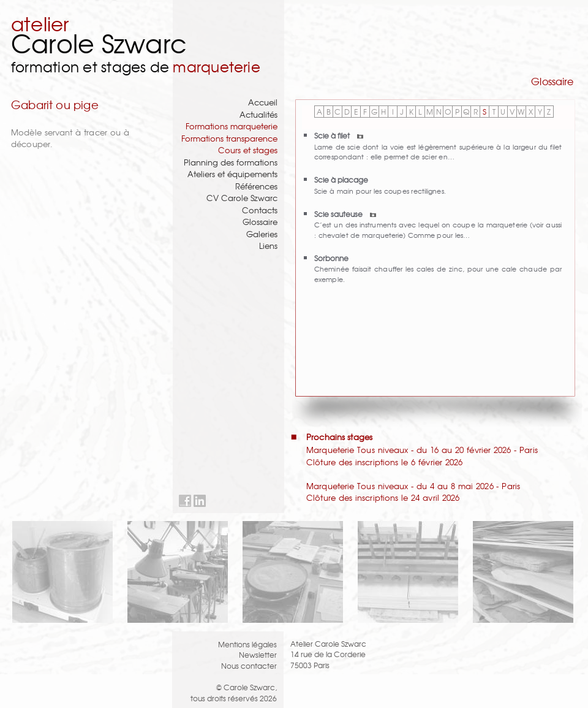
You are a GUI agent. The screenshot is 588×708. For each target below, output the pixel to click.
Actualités (258, 114)
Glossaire (260, 222)
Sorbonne (331, 258)
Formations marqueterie (232, 126)
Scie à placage (341, 179)
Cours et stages (248, 150)
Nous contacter (249, 665)
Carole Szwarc (99, 43)
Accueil (263, 102)
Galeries (262, 234)
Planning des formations (231, 162)
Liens (268, 246)
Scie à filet (339, 135)
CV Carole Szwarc (242, 198)
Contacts (260, 210)
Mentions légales (247, 644)
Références (256, 186)
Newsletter (258, 654)
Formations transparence (229, 138)
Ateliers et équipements (232, 174)
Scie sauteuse (345, 214)
